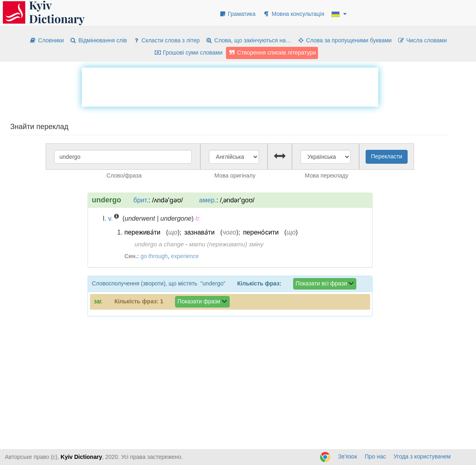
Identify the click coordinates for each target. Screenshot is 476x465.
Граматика (237, 14)
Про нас (375, 456)
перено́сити (261, 232)
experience (185, 256)
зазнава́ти (199, 232)
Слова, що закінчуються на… (248, 40)
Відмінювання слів (98, 40)
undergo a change (159, 244)
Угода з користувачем (422, 456)
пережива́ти (143, 232)
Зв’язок (348, 456)
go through (154, 256)
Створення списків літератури (272, 53)
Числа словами (422, 40)
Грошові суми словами (188, 53)
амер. (208, 200)
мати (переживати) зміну (227, 244)
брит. (141, 200)
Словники (47, 40)
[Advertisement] (230, 86)
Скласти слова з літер (166, 40)
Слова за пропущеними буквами (344, 40)
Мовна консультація (293, 14)
